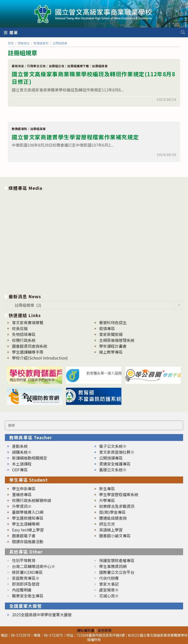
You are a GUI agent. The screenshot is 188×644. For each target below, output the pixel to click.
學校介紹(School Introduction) (40, 358)
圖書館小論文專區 (115, 536)
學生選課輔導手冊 (28, 352)
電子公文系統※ (113, 446)
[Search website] (183, 32)
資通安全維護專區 (115, 464)
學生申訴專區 (24, 489)
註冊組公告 (57, 66)
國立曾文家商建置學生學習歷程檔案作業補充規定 (75, 137)
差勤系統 (20, 446)
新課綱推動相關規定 (30, 458)
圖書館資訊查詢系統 (30, 346)
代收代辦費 (109, 578)
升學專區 (107, 500)
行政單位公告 (36, 66)
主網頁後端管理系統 (117, 340)
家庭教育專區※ (26, 578)
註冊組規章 (100, 66)
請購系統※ (22, 452)
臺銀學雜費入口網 (28, 512)
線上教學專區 (111, 352)
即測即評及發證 (26, 584)
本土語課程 (22, 464)
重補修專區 (22, 494)
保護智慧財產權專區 (117, 560)
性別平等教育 (24, 560)
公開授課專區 (111, 458)
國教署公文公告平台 (117, 572)
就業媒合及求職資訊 (117, 506)
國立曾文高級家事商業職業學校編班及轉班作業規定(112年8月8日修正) (94, 78)
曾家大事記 (109, 584)
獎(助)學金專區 (112, 512)
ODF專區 (20, 470)
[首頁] (11, 43)
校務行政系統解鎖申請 (32, 500)
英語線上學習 (111, 530)
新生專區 (107, 489)
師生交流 (107, 524)
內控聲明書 (22, 590)
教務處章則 (19, 129)
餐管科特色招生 (113, 322)
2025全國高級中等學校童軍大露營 (42, 615)
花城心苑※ (109, 596)
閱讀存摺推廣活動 (28, 541)
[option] (94, 241)
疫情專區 (107, 328)
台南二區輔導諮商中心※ (34, 566)
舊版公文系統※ (113, 470)
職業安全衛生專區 (28, 596)
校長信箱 (20, 328)
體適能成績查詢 (113, 518)
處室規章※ (109, 590)
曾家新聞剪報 (111, 334)
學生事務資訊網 (113, 566)
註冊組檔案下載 (78, 66)
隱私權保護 (85, 630)
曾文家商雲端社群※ (117, 452)
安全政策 (105, 630)
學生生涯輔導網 (26, 524)
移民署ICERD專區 (27, 572)
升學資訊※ (22, 506)
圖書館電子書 (24, 536)
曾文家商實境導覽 (28, 322)
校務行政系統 (24, 340)
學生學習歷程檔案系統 (119, 494)
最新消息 (18, 66)
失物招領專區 (24, 334)
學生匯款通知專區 (28, 518)
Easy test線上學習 (28, 530)
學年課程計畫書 (113, 346)
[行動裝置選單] (11, 32)
